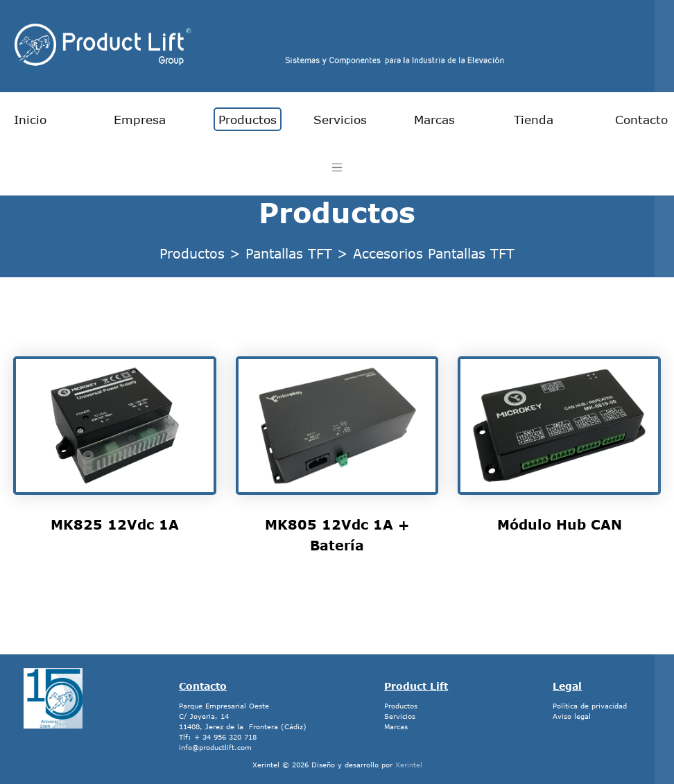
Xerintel (409, 765)
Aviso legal (572, 716)
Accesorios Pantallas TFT (434, 253)
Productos (248, 119)
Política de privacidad (590, 706)
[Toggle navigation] (337, 167)
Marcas (434, 119)
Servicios (340, 119)
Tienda (534, 119)
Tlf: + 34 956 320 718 (218, 737)
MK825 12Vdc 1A (115, 524)
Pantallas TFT (289, 253)
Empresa (140, 119)
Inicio (30, 119)
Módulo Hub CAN (560, 524)
